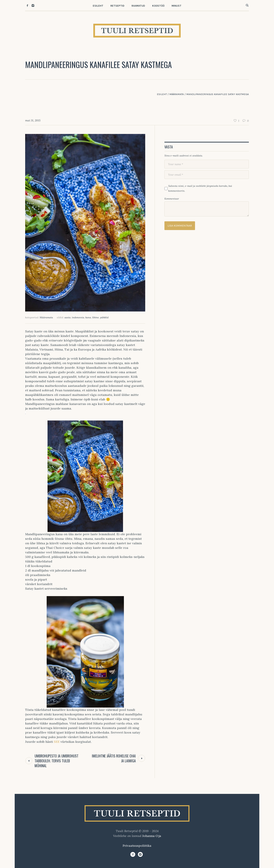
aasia (68, 317)
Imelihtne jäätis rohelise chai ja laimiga (114, 758)
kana (88, 317)
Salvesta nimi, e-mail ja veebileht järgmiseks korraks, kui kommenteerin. (200, 188)
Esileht (162, 94)
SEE (57, 742)
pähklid (104, 317)
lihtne (96, 317)
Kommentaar (172, 199)
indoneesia (78, 317)
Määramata (177, 94)
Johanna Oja (152, 836)
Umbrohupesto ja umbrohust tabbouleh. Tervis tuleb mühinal (57, 761)
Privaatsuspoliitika (137, 846)
